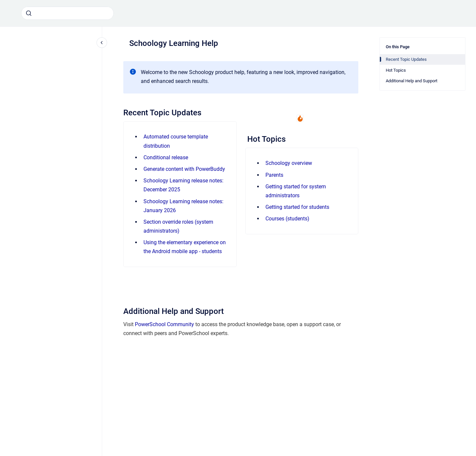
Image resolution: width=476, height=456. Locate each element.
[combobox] (67, 13)
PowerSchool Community (164, 324)
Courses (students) (287, 219)
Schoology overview (289, 163)
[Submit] (29, 13)
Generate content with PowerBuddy (184, 169)
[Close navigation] (102, 43)
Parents (274, 175)
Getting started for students (297, 207)
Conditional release (166, 157)
